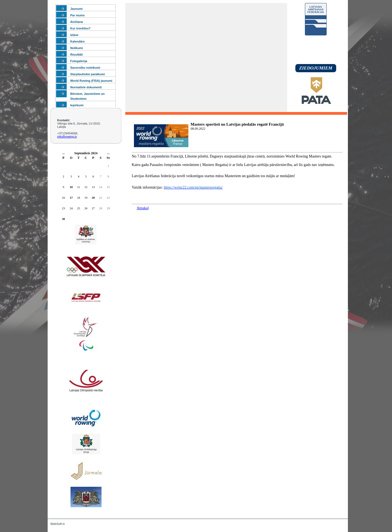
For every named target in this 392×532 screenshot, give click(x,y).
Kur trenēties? (80, 28)
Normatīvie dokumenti (86, 87)
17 (71, 198)
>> (108, 154)
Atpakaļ (143, 208)
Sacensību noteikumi (85, 68)
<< (63, 154)
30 (64, 219)
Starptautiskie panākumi (88, 74)
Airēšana (76, 22)
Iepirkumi (77, 105)
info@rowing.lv (67, 137)
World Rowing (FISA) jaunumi (91, 81)
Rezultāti (76, 55)
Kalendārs (77, 41)
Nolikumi (76, 48)
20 (93, 198)
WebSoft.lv (58, 524)
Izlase (74, 35)
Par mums (77, 15)
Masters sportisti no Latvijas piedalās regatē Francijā (237, 124)
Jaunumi (76, 9)
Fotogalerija (79, 61)
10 (71, 187)
